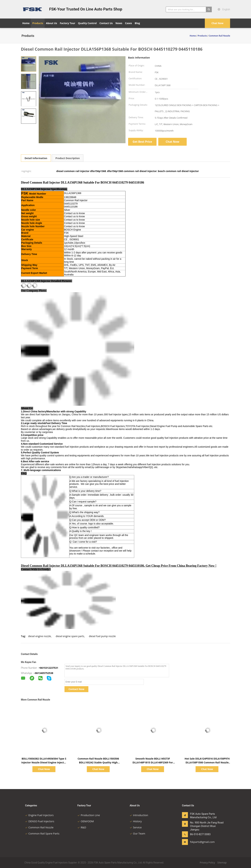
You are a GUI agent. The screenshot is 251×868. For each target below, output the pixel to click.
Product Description (68, 158)
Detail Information (36, 158)
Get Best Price (142, 142)
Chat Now (217, 23)
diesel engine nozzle (39, 636)
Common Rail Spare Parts (42, 833)
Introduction (139, 815)
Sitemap (222, 862)
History (136, 821)
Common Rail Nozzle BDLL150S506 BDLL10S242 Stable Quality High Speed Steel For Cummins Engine (98, 762)
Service (136, 827)
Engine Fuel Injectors (39, 815)
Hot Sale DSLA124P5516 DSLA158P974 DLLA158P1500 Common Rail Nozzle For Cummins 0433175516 (207, 762)
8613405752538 (44, 673)
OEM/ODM (86, 821)
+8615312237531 (48, 668)
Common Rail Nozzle (39, 827)
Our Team (137, 833)
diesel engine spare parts (70, 636)
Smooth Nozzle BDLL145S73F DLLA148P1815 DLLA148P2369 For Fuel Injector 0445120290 (153, 762)
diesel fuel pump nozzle (102, 636)
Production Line (89, 815)
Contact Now (76, 689)
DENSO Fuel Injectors (40, 821)
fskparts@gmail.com (201, 842)
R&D (82, 827)
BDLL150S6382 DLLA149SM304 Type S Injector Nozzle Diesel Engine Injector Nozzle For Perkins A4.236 (44, 762)
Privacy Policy (207, 862)
